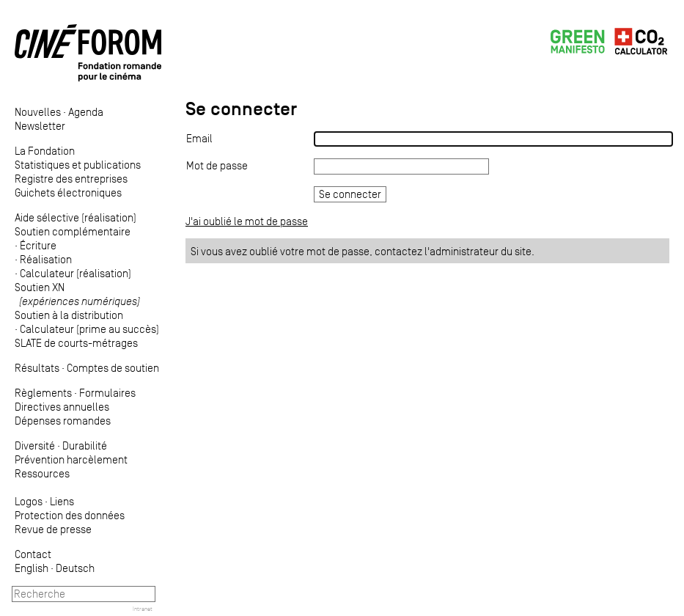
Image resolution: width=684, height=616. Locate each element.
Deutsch (75, 568)
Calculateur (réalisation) (76, 273)
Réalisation (46, 259)
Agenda (86, 112)
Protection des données (70, 515)
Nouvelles (38, 112)
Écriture (38, 245)
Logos (29, 501)
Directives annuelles (62, 407)
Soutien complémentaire (73, 231)
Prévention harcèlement (71, 459)
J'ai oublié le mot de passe (247, 221)
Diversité (35, 445)
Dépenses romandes (63, 421)
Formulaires (107, 393)
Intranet (143, 609)
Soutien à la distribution (69, 315)
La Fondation (45, 151)
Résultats (37, 368)
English (32, 568)
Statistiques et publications (78, 165)
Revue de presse (53, 529)
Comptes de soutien (113, 368)
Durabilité (85, 445)
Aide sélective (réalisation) (76, 217)
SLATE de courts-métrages (76, 343)
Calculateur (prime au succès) (89, 329)
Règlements (43, 393)
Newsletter (40, 126)
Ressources (42, 473)
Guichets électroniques (68, 192)
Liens (62, 501)
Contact (33, 554)
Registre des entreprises (71, 179)
